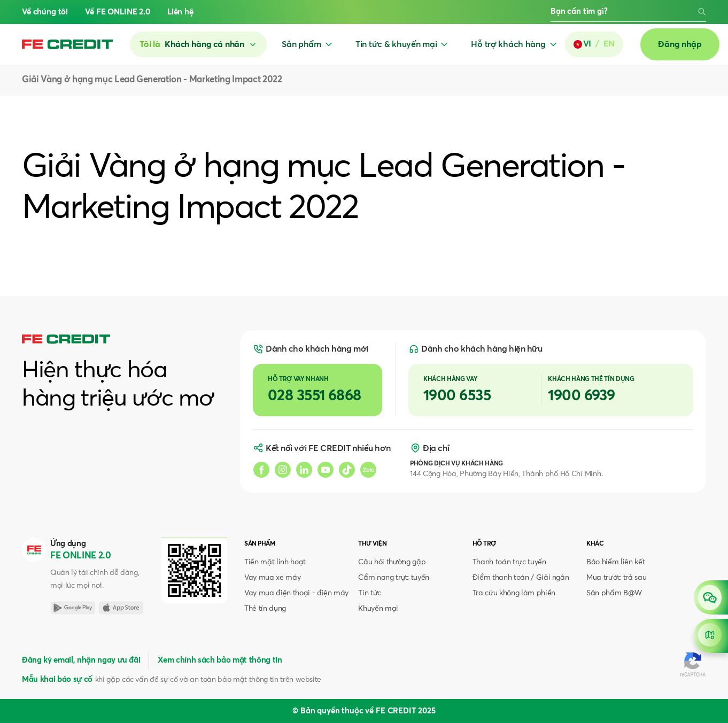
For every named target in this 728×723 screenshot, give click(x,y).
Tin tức (370, 593)
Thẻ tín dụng (265, 609)
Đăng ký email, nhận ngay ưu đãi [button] (81, 660)
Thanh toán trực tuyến (509, 562)
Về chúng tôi (45, 12)
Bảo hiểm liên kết (615, 562)
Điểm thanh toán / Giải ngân (521, 578)
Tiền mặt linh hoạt (275, 562)
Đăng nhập (680, 44)
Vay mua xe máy (272, 578)
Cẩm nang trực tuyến (394, 578)
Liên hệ (180, 12)
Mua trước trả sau (616, 578)
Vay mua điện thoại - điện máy (296, 593)
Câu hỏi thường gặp (392, 562)
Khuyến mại (378, 609)
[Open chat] (711, 597)
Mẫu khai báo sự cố (57, 679)
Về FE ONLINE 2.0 (118, 12)
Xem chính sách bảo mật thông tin (220, 660)
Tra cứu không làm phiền (514, 593)
